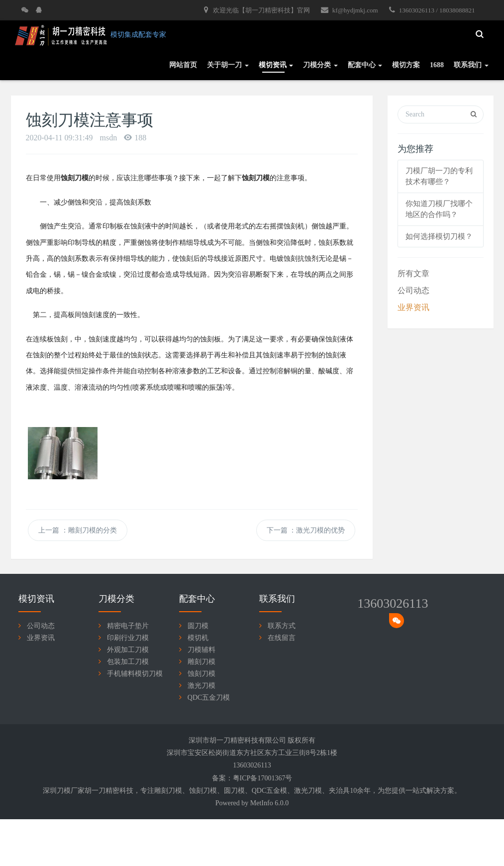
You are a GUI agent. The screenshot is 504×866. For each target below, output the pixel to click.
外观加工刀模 (128, 650)
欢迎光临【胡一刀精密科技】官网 (257, 10)
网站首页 (183, 65)
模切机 (198, 638)
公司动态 (413, 290)
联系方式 (282, 626)
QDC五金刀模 (209, 698)
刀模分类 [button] (320, 65)
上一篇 (78, 530)
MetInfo (262, 803)
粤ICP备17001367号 (263, 778)
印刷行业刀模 (128, 638)
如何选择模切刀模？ (439, 236)
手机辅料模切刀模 (135, 674)
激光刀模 (202, 686)
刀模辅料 (202, 650)
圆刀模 (198, 626)
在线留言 (282, 638)
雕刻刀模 (202, 662)
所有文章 (413, 273)
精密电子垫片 (128, 626)
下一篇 (306, 530)
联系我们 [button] (471, 65)
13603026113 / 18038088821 (432, 10)
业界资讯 (413, 307)
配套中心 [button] (365, 65)
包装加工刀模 (128, 662)
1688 (437, 65)
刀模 (175, 791)
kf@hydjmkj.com (350, 10)
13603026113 (393, 603)
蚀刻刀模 (202, 674)
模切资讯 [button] (276, 65)
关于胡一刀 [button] (228, 65)
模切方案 (406, 65)
